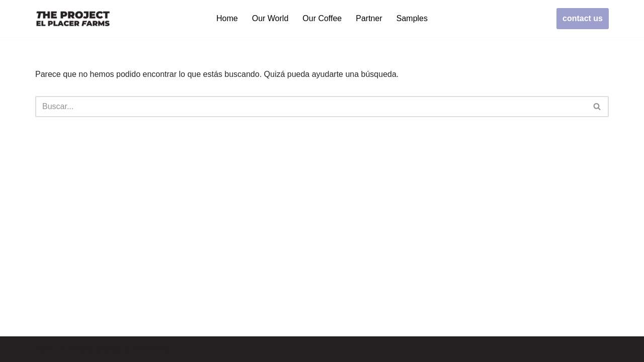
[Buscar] (311, 107)
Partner (369, 18)
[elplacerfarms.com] (73, 19)
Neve (45, 349)
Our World (270, 18)
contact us (583, 18)
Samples (412, 18)
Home (227, 18)
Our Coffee (322, 18)
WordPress (151, 349)
